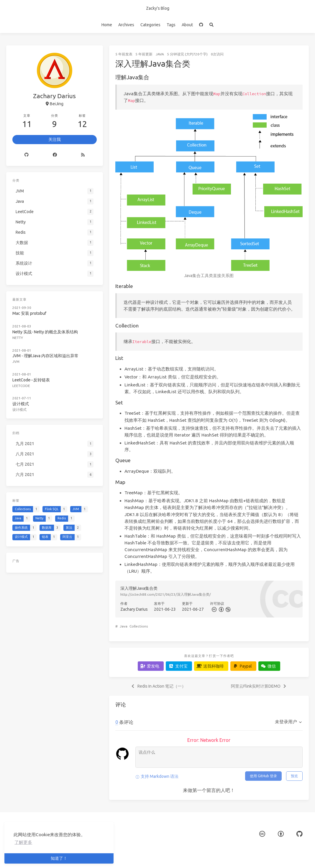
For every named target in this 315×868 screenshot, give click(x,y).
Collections (139, 626)
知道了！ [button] (59, 858)
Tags (171, 25)
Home (107, 25)
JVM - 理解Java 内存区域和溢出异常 (45, 356)
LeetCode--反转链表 (31, 380)
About (187, 25)
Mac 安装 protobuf (29, 313)
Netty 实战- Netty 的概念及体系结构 (45, 332)
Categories (150, 25)
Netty (18, 338)
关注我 (55, 139)
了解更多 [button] (23, 842)
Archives (126, 25)
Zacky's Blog (158, 8)
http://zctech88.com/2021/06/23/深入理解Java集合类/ (166, 594)
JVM (16, 361)
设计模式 (21, 404)
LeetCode (21, 386)
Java (160, 54)
